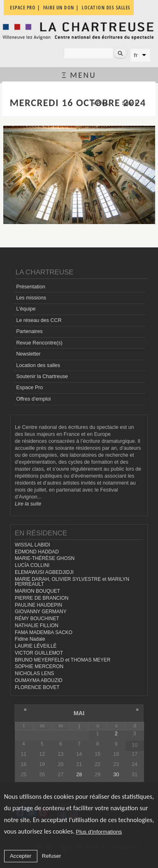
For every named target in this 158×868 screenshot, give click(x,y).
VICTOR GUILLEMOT (39, 653)
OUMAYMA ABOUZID (39, 680)
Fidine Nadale (30, 639)
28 (79, 775)
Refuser (52, 856)
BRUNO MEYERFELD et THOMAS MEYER (63, 660)
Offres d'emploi (33, 399)
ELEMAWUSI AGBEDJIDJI (44, 572)
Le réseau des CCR (39, 320)
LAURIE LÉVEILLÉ (36, 646)
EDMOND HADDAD (37, 552)
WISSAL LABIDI (32, 545)
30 (116, 775)
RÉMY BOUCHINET (37, 619)
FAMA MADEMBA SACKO (44, 632)
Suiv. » (130, 103)
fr (136, 55)
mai (79, 713)
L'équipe (26, 309)
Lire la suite (28, 504)
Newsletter (28, 354)
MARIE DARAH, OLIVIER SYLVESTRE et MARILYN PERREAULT (72, 582)
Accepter (21, 856)
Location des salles (38, 365)
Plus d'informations (99, 832)
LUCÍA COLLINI (32, 565)
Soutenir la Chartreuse (42, 376)
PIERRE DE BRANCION (42, 598)
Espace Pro (29, 388)
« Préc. (101, 103)
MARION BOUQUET (37, 591)
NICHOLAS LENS (34, 673)
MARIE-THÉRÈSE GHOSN (45, 558)
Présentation (31, 287)
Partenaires (29, 331)
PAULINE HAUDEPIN (39, 605)
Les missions (31, 298)
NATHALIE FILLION (37, 626)
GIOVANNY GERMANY (41, 612)
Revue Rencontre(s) (39, 343)
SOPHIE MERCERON (39, 666)
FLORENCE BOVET (37, 687)
